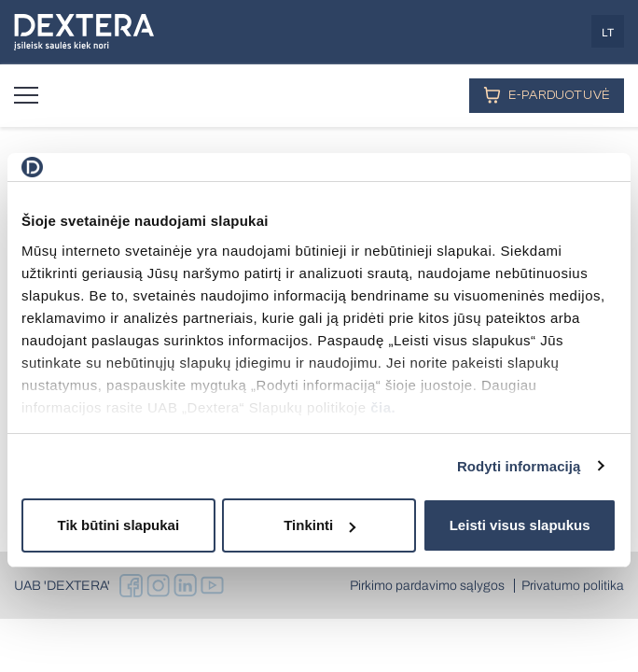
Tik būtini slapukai (119, 525)
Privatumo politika (573, 586)
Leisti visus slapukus (520, 525)
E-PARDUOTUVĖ (547, 95)
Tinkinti (319, 525)
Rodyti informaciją (519, 466)
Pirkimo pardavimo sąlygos (427, 586)
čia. (383, 407)
